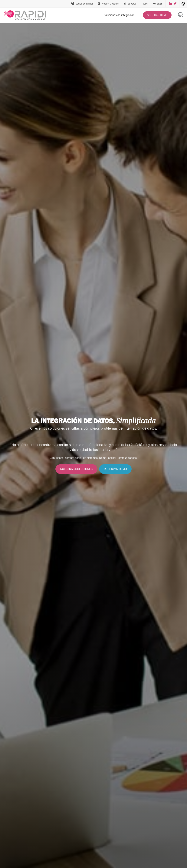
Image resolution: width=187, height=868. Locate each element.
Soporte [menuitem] (130, 4)
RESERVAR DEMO (115, 469)
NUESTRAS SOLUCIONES (76, 469)
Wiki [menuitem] (145, 4)
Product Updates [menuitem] (108, 4)
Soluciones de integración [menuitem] (119, 15)
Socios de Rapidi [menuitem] (82, 4)
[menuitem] (158, 4)
